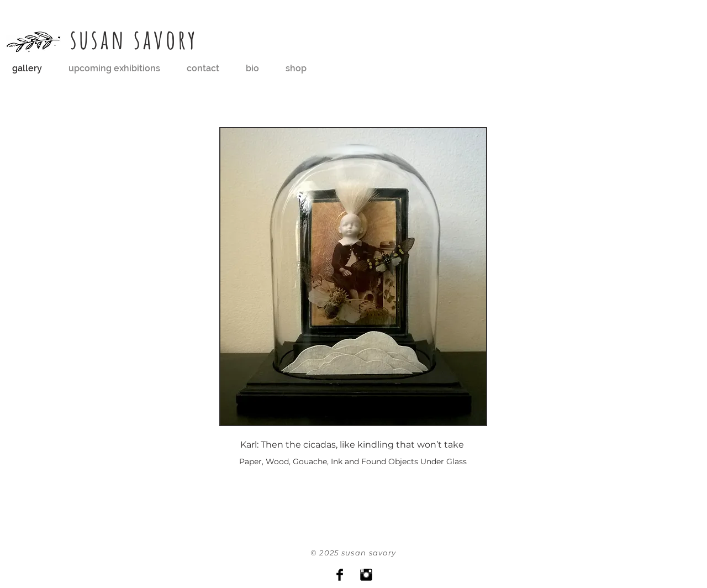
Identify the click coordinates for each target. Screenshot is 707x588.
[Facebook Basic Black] (340, 575)
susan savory (134, 39)
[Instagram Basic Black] (366, 575)
